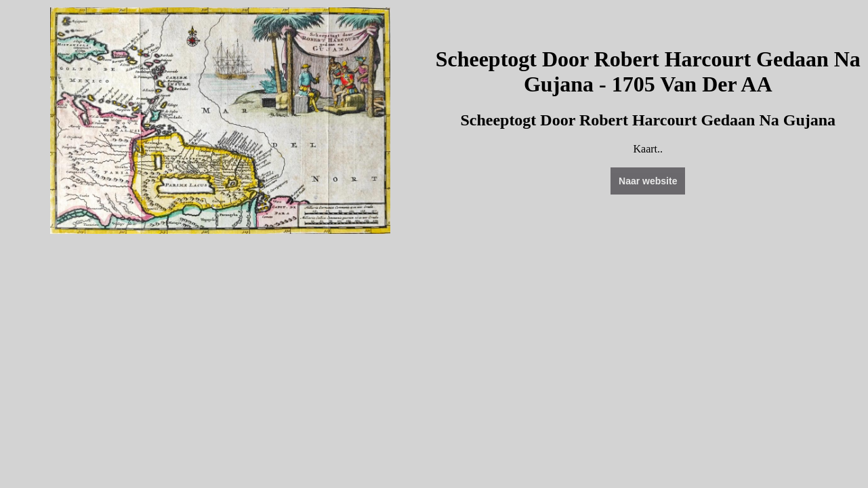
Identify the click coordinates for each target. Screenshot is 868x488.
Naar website (648, 181)
